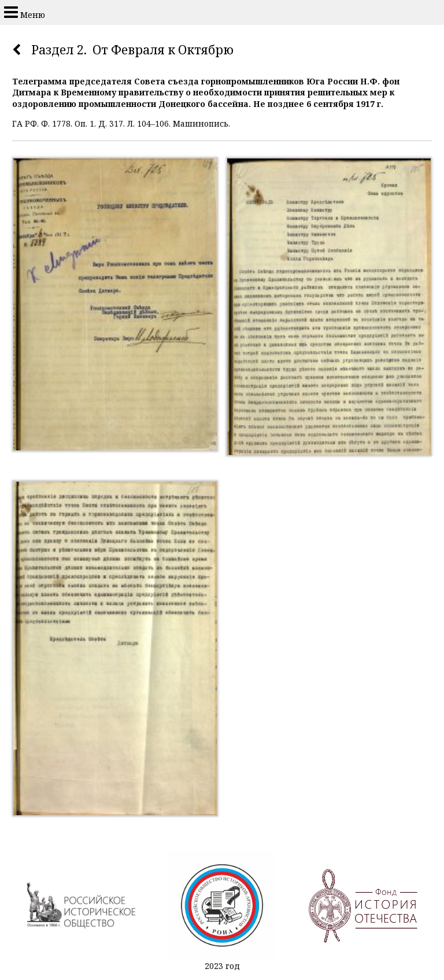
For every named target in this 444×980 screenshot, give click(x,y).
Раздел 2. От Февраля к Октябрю (132, 50)
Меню (25, 12)
